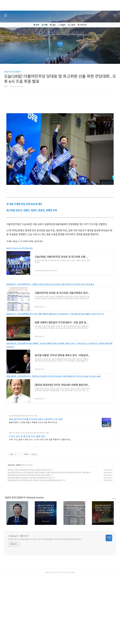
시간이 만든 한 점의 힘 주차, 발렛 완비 (27, 469)
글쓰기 (48, 59)
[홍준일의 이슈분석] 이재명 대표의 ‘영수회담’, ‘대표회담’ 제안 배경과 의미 (29, 503)
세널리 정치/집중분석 (13, 72)
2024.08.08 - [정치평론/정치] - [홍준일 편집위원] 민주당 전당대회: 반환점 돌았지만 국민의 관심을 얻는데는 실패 (53, 376)
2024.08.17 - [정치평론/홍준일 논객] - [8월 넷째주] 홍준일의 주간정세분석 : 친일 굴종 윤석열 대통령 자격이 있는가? (55, 314)
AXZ (60, 605)
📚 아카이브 (82, 25)
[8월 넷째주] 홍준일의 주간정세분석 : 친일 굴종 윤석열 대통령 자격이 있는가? (30, 511)
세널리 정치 (11, 498)
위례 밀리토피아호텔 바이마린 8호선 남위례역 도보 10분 (36, 452)
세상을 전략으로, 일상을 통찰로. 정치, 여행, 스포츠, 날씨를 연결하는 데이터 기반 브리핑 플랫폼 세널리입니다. (45, 572)
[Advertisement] (60, 426)
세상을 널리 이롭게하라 (60, 34)
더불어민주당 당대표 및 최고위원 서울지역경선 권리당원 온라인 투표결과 (29, 508)
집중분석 (18, 498)
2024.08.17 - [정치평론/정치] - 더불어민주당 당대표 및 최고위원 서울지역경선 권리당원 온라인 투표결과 (50, 284)
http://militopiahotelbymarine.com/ (21, 449)
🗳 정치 (36, 25)
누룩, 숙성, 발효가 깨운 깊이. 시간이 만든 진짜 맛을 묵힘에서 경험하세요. (40, 473)
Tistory (73, 605)
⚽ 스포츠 (71, 25)
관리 (72, 59)
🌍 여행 (44, 25)
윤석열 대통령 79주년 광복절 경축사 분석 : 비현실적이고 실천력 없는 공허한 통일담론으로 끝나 (35, 513)
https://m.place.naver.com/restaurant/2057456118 (27, 466)
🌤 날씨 (53, 25)
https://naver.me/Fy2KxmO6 (20, 248)
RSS (64, 59)
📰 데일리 (62, 25)
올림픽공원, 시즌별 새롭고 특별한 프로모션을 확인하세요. (33, 455)
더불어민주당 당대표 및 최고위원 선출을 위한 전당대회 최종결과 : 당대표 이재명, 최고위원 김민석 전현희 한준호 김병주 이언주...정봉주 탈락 (48, 505)
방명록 (56, 59)
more (114, 532)
